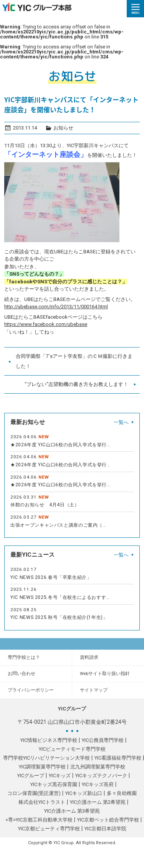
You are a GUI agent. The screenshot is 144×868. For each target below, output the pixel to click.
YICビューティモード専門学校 (72, 749)
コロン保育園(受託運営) (34, 793)
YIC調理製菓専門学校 (42, 767)
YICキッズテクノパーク (101, 776)
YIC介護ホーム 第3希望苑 (72, 811)
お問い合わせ (22, 673)
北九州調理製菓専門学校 (98, 767)
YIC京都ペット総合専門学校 (108, 820)
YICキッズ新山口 (84, 793)
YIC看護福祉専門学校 (118, 758)
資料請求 (89, 657)
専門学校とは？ (24, 657)
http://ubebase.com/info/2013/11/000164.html (56, 307)
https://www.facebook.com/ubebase (46, 324)
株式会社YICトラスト (42, 802)
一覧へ (121, 422)
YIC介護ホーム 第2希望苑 (98, 802)
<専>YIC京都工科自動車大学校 (39, 820)
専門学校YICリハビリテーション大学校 (46, 758)
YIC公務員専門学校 (103, 740)
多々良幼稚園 (122, 793)
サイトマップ (94, 690)
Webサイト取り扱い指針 (105, 673)
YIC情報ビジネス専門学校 (49, 740)
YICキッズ (60, 776)
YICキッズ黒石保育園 (54, 784)
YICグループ (31, 776)
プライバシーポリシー (31, 690)
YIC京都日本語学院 (105, 829)
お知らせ (63, 128)
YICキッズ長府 (98, 784)
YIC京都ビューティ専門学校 (49, 829)
